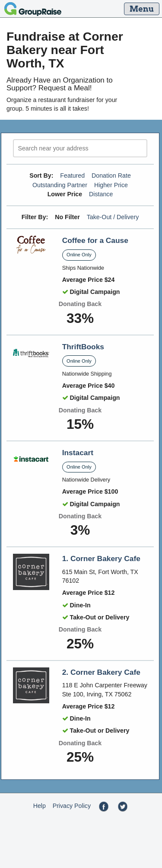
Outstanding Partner (60, 185)
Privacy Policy (72, 806)
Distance (101, 194)
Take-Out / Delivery (113, 217)
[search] (80, 148)
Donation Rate (111, 176)
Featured (72, 176)
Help (40, 806)
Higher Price (111, 185)
